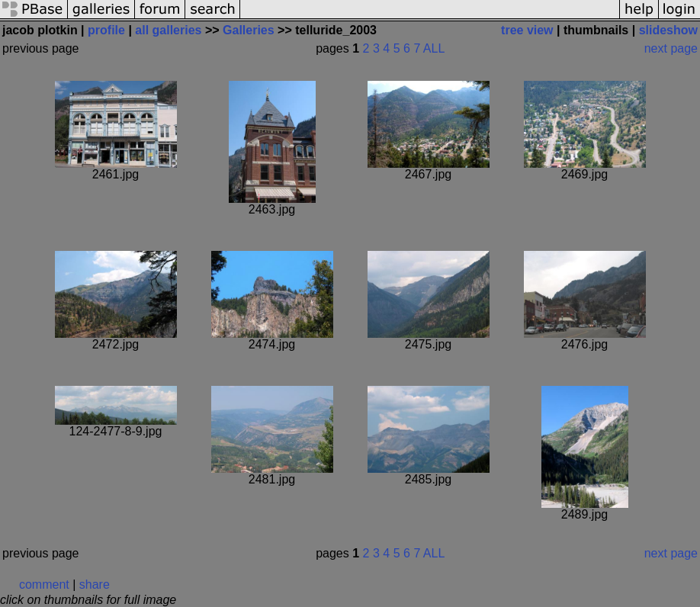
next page (671, 48)
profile (106, 30)
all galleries (168, 30)
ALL (434, 48)
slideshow (668, 30)
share (95, 585)
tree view (527, 30)
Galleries (249, 30)
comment (44, 585)
